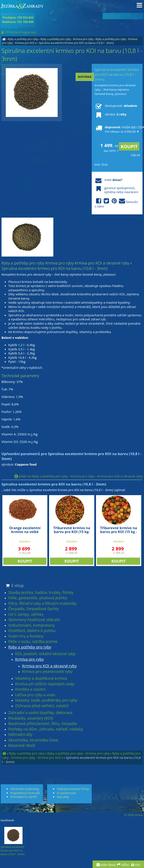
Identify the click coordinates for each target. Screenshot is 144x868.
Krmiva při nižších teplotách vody (45, 684)
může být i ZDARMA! (117, 129)
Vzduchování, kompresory (32, 625)
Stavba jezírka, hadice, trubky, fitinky (41, 593)
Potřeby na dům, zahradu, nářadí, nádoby (46, 729)
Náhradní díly (20, 735)
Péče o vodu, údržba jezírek (33, 642)
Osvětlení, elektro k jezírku (32, 631)
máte (108, 180)
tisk (137, 865)
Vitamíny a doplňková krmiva (41, 678)
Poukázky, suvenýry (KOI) (31, 718)
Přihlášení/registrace (19, 32)
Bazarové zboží (22, 745)
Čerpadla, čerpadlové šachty (34, 609)
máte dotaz (108, 865)
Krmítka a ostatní (31, 689)
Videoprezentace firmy (73, 789)
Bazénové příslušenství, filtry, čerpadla (43, 724)
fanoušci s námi (116, 203)
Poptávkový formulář (25, 793)
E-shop (14, 585)
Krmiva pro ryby (30, 659)
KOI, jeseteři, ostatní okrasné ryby (45, 654)
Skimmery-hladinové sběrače (34, 620)
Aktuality (63, 797)
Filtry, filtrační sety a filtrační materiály (42, 604)
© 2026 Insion (134, 815)
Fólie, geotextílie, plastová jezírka (38, 598)
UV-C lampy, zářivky (26, 614)
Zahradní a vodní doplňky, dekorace (40, 713)
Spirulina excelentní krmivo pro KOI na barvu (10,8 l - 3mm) (76, 43)
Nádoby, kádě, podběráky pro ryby (46, 700)
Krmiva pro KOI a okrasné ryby (49, 666)
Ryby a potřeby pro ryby (23, 39)
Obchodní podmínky (25, 789)
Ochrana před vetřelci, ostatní (42, 706)
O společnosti (66, 793)
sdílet (125, 865)
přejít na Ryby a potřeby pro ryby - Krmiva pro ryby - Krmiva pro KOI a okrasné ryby (79, 476)
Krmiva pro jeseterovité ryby (47, 672)
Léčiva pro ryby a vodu (35, 695)
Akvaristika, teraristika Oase (33, 740)
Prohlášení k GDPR (23, 797)
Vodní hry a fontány (26, 636)
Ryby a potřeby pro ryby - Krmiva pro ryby (67, 39)
